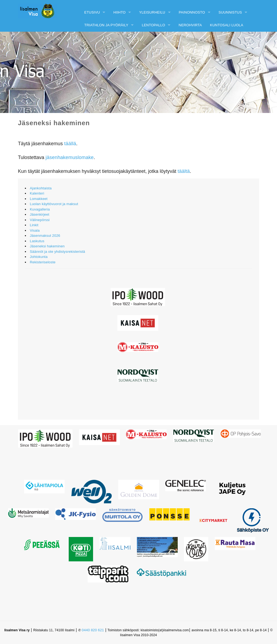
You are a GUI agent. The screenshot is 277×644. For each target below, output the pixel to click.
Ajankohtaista (41, 188)
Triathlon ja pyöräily (106, 25)
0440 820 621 (93, 630)
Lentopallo (153, 25)
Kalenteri (37, 193)
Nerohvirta (190, 25)
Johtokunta (39, 257)
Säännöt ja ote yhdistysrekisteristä (57, 252)
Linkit (34, 225)
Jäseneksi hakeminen (47, 246)
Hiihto (119, 12)
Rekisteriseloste (43, 262)
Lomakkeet (39, 199)
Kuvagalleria (40, 209)
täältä (184, 171)
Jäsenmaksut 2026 (45, 236)
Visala (35, 230)
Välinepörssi (40, 220)
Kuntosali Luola (227, 25)
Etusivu (92, 12)
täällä (70, 144)
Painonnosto (192, 12)
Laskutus (37, 241)
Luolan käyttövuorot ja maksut (54, 204)
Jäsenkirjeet (39, 214)
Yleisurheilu (152, 12)
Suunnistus (230, 12)
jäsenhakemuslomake (70, 157)
